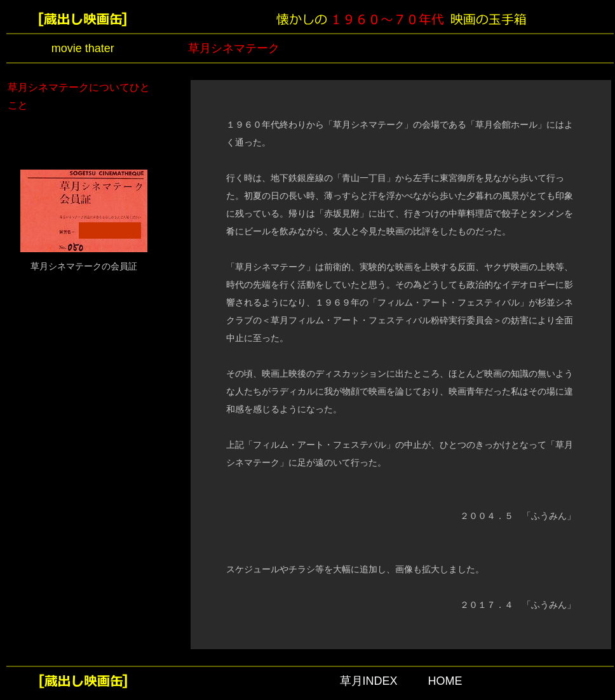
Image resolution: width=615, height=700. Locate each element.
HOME (445, 681)
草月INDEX (369, 681)
